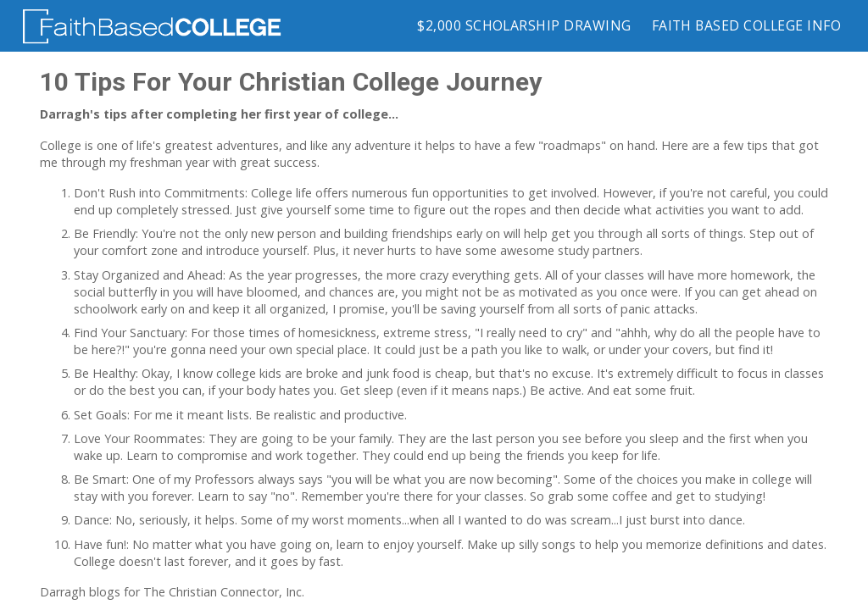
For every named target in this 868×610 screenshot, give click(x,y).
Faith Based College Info (746, 25)
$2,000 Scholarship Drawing (524, 25)
